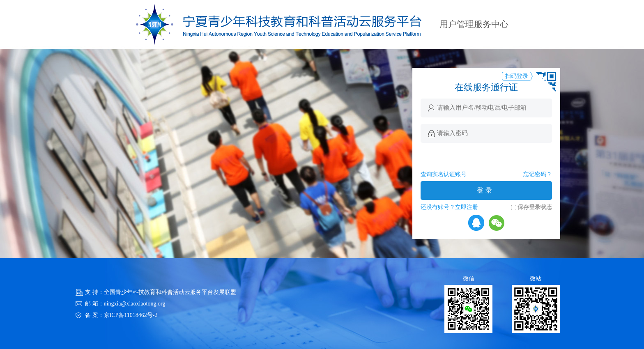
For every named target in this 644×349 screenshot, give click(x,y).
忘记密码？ (538, 174)
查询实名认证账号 (444, 174)
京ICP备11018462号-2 (131, 315)
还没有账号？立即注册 (449, 207)
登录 (485, 190)
